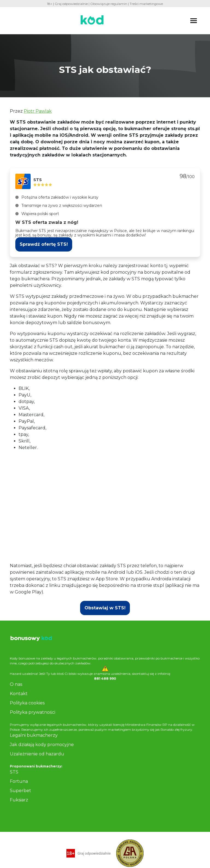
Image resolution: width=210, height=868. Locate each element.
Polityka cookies (27, 703)
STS (14, 772)
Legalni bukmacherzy (34, 735)
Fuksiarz (19, 800)
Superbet (21, 791)
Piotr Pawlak (38, 111)
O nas (16, 684)
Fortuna (19, 781)
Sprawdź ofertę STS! (44, 244)
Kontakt (19, 694)
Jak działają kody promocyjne (42, 745)
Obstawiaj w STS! (105, 608)
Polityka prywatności (33, 712)
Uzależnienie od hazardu (37, 754)
